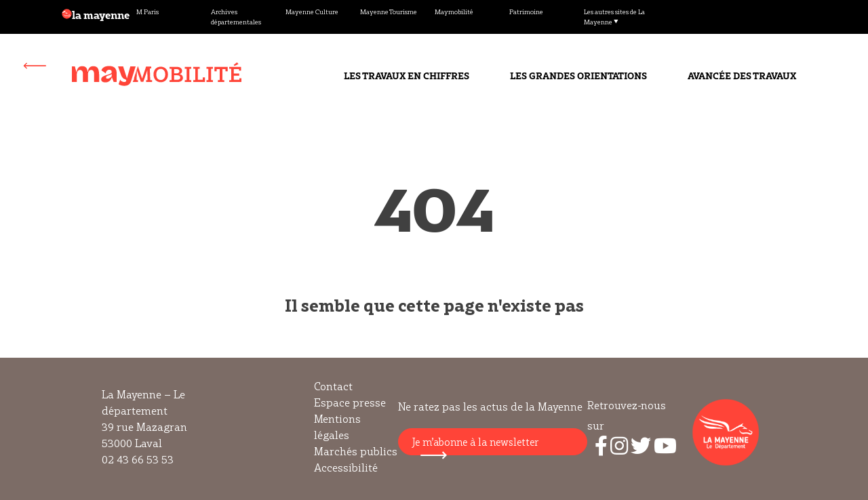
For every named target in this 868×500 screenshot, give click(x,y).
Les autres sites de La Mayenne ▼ (614, 17)
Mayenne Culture (312, 12)
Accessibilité (346, 467)
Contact (333, 386)
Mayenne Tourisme (389, 12)
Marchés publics (356, 451)
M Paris (147, 12)
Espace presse (350, 402)
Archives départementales (236, 17)
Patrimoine (526, 12)
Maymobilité (454, 12)
